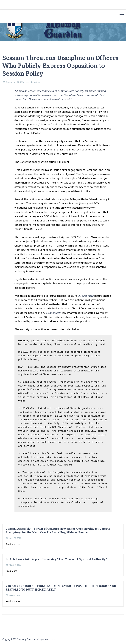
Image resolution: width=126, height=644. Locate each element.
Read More (12, 544)
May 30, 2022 (15, 565)
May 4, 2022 (14, 595)
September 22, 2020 (15, 82)
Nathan (37, 82)
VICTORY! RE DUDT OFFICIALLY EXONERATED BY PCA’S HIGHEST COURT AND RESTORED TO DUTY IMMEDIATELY (61, 588)
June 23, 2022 (15, 538)
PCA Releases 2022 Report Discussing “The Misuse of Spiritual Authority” (56, 559)
